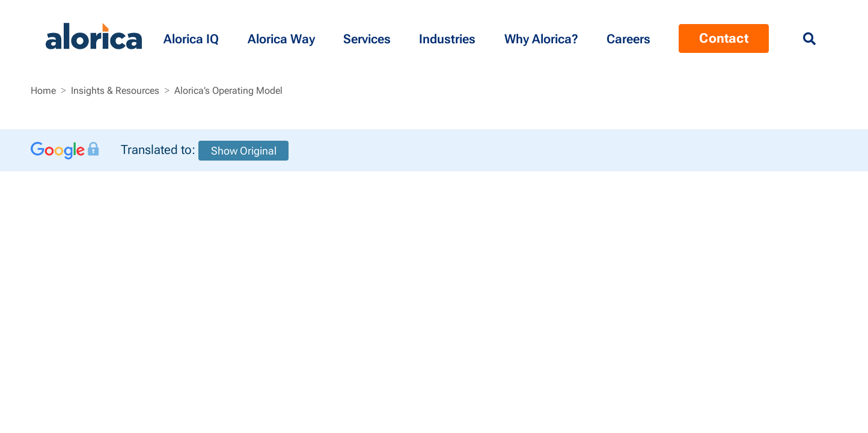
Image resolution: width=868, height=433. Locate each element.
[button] (193, 36)
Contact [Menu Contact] (723, 38)
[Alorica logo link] (94, 36)
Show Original (244, 151)
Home (43, 91)
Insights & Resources (115, 91)
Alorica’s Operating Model (228, 91)
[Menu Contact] (631, 36)
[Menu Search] (809, 39)
